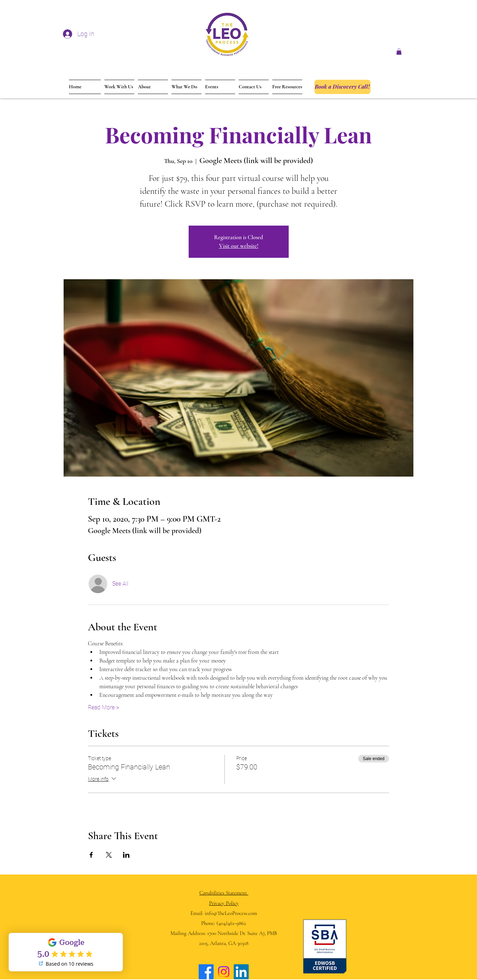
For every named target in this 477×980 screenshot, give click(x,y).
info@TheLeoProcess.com (231, 913)
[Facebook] (206, 972)
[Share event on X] (109, 855)
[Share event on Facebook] (91, 855)
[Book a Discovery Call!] (342, 87)
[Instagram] (224, 972)
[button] (399, 51)
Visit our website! (239, 246)
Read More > (103, 707)
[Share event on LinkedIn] (126, 855)
